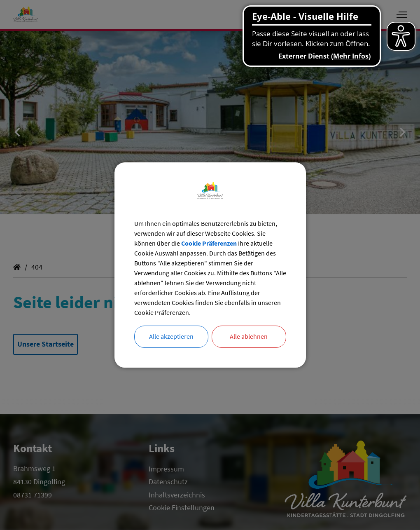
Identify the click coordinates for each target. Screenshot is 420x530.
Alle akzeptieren (171, 337)
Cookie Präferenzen (209, 243)
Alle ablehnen (249, 337)
